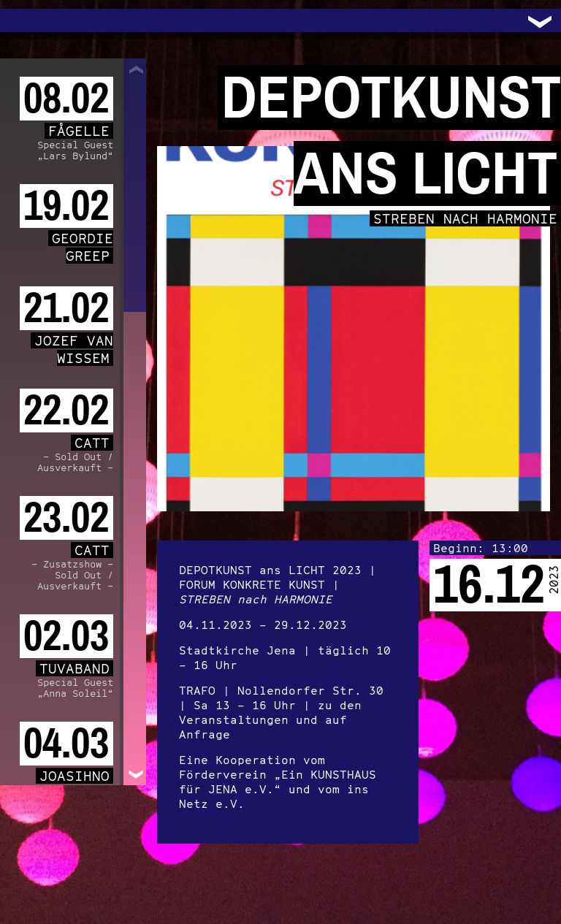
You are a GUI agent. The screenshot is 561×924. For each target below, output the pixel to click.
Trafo (29, 20)
